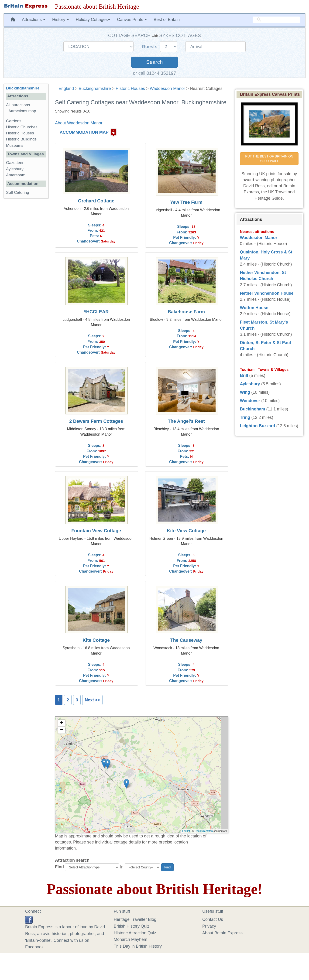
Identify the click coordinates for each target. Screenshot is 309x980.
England (66, 89)
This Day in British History (138, 946)
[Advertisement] (26, 274)
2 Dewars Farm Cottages (96, 421)
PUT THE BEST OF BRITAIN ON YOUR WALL (270, 159)
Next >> (92, 700)
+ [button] (62, 723)
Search (154, 62)
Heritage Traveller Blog (135, 919)
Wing (245, 392)
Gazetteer (15, 163)
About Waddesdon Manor (79, 123)
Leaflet (186, 831)
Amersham (16, 175)
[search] (276, 20)
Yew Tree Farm (186, 202)
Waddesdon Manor (167, 89)
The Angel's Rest (186, 421)
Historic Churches (22, 127)
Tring (245, 417)
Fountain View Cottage (96, 531)
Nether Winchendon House (267, 293)
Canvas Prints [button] (132, 20)
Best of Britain (167, 20)
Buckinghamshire (95, 89)
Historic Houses (130, 89)
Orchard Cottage (96, 201)
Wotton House (254, 308)
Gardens (14, 121)
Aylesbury (15, 169)
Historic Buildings (21, 139)
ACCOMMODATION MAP (84, 133)
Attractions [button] (34, 20)
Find (59, 867)
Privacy (209, 926)
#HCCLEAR (96, 312)
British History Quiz (132, 926)
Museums (15, 145)
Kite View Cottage (186, 531)
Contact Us (213, 919)
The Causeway (186, 640)
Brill (244, 376)
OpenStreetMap (204, 831)
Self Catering (18, 193)
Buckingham (253, 409)
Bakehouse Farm (186, 312)
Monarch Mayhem (130, 939)
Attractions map (22, 111)
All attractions (18, 105)
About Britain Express (222, 933)
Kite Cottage (96, 640)
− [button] (62, 730)
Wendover (250, 401)
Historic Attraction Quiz (135, 933)
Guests (150, 47)
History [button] (60, 20)
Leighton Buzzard (258, 426)
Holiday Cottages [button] (93, 20)
